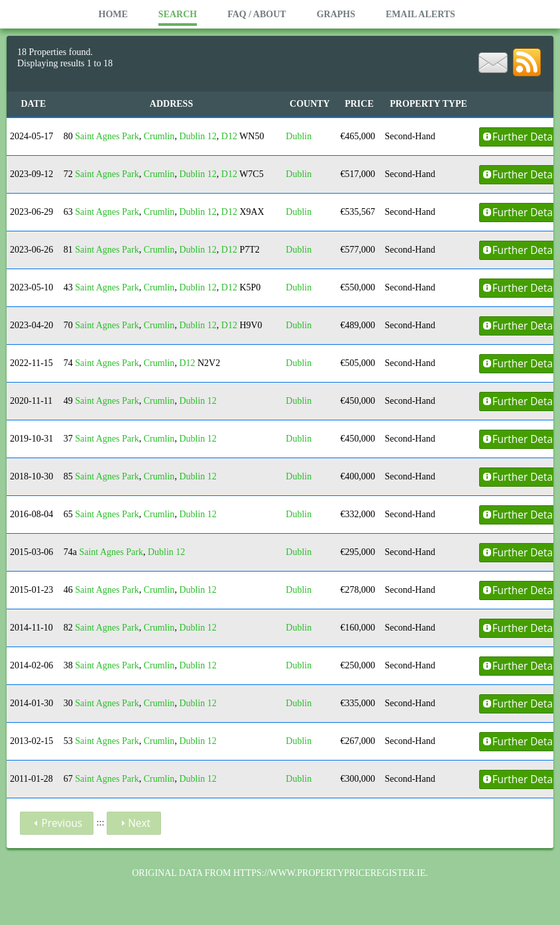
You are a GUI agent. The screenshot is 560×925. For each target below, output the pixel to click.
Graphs (336, 14)
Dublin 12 (197, 136)
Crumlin (159, 136)
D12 (229, 136)
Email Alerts (420, 14)
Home (113, 14)
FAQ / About (256, 14)
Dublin (299, 136)
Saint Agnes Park (107, 136)
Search (178, 14)
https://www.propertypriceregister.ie (329, 873)
